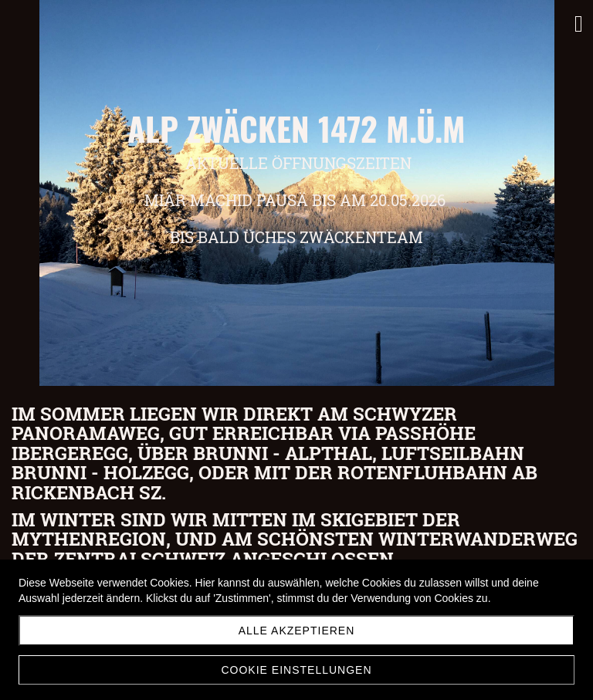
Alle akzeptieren (297, 631)
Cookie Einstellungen (296, 670)
